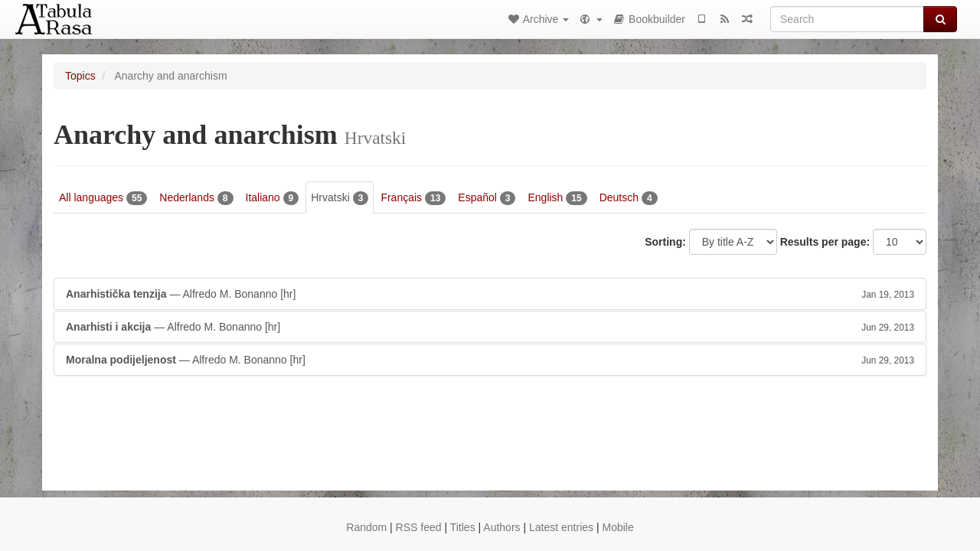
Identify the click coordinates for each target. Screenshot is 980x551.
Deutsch (629, 198)
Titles (463, 527)
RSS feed (419, 527)
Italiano (273, 198)
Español (487, 198)
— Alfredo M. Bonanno (490, 294)
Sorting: (665, 242)
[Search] (847, 19)
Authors (501, 527)
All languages (103, 198)
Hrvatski (340, 198)
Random (366, 527)
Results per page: (825, 242)
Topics (80, 76)
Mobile (617, 527)
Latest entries (561, 527)
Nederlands (196, 198)
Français (413, 198)
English (557, 198)
